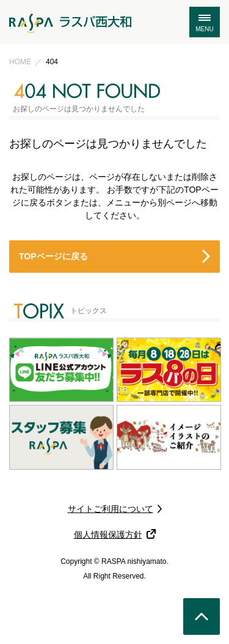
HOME (20, 62)
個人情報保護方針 (108, 535)
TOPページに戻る (53, 256)
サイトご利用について (111, 509)
